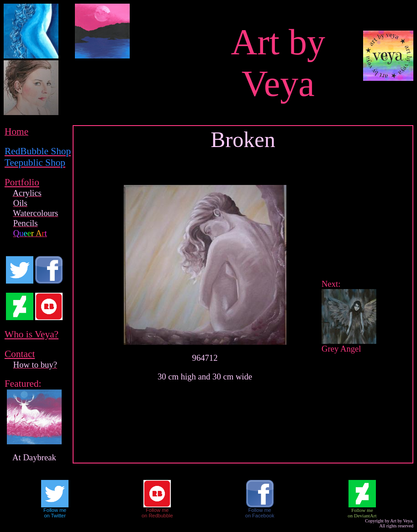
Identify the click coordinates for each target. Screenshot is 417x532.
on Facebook (260, 516)
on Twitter (55, 516)
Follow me (55, 510)
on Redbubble (157, 516)
